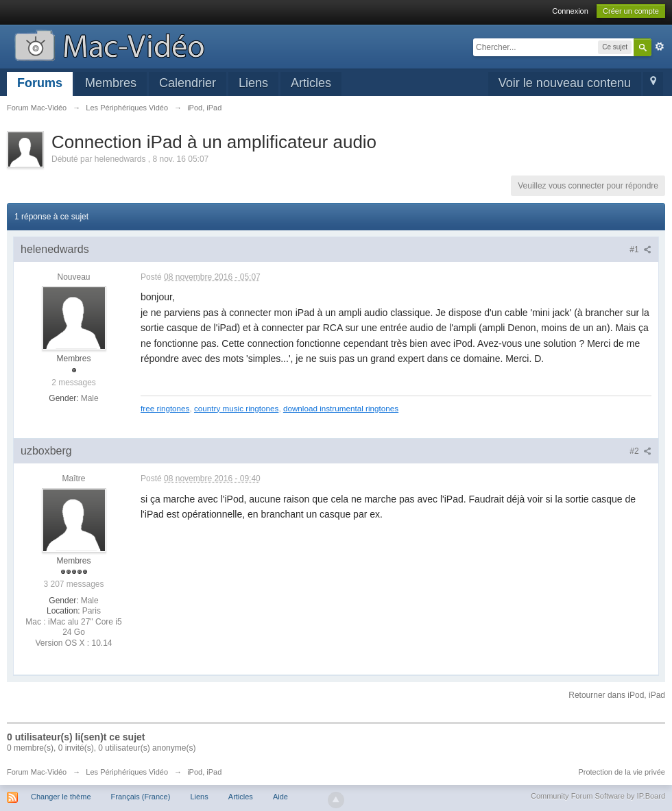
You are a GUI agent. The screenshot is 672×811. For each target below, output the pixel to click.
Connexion (570, 11)
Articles (311, 83)
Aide (280, 797)
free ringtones (165, 408)
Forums (40, 83)
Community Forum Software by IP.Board (598, 796)
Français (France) (141, 797)
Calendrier (188, 83)
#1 (640, 250)
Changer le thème (61, 797)
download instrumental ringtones (341, 408)
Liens (253, 83)
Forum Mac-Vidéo (37, 772)
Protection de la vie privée (622, 772)
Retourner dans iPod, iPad (617, 695)
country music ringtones (236, 408)
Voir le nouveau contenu (565, 83)
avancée (660, 47)
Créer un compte (631, 11)
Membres (111, 83)
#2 (640, 451)
